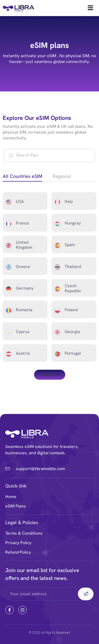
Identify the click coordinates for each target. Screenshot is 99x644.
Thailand (73, 267)
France (22, 223)
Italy (69, 201)
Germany (25, 288)
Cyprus (23, 332)
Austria (23, 353)
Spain (70, 245)
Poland (71, 310)
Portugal (73, 353)
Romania (24, 310)
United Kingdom (24, 245)
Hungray (73, 223)
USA (20, 201)
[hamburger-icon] (90, 8)
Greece (23, 267)
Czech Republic (73, 288)
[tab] (22, 177)
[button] (50, 375)
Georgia (72, 332)
